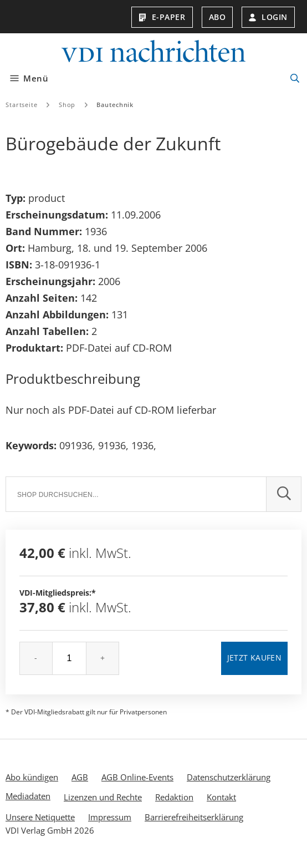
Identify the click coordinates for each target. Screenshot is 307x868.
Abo (218, 17)
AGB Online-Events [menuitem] (137, 777)
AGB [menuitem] (80, 777)
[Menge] (69, 658)
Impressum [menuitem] (110, 817)
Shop (67, 105)
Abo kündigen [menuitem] (32, 777)
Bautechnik (115, 105)
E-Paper (162, 17)
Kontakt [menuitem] (221, 797)
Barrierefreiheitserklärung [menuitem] (194, 817)
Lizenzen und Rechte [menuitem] (103, 797)
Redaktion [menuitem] (174, 797)
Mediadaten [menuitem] (28, 796)
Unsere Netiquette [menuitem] (40, 817)
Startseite (22, 105)
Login (268, 17)
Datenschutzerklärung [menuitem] (229, 777)
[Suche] (136, 494)
